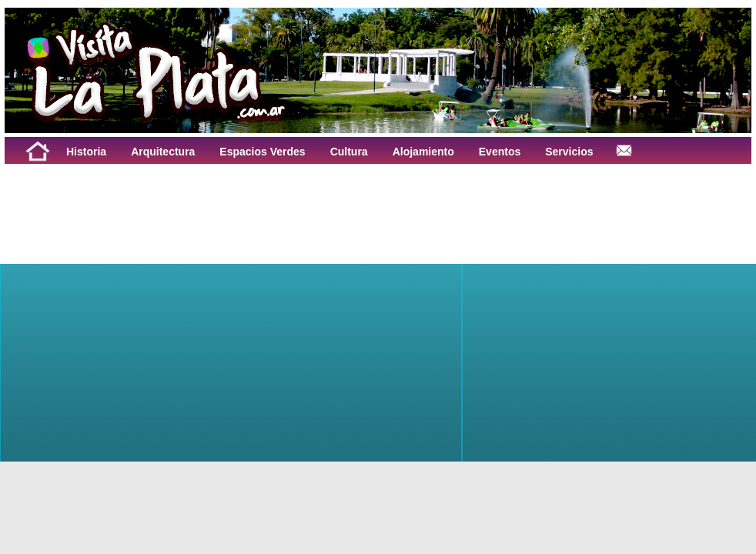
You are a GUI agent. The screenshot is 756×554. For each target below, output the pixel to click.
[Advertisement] (196, 199)
